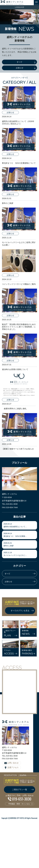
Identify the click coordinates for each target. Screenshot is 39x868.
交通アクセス (13, 767)
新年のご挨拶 (20, 544)
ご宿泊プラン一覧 (20, 790)
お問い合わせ (13, 763)
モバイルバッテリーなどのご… (20, 554)
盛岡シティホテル (12, 3)
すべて (20, 62)
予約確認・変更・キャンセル (19, 804)
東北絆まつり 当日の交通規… (20, 535)
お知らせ (20, 68)
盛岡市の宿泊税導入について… (20, 525)
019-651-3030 (22, 799)
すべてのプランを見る (20, 611)
